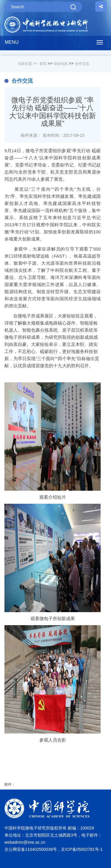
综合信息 (61, 64)
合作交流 (82, 64)
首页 (43, 64)
